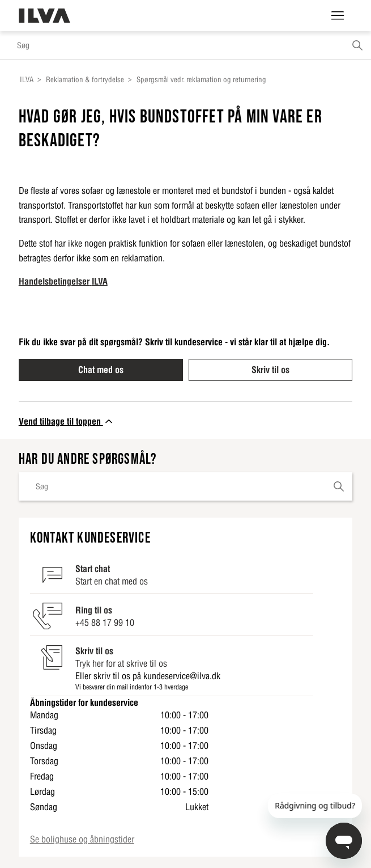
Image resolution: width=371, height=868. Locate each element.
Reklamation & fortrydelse (85, 80)
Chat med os (101, 370)
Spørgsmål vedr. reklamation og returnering (201, 80)
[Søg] (185, 45)
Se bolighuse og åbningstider (82, 839)
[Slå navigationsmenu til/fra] (338, 16)
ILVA (27, 80)
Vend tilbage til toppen (67, 421)
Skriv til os (270, 370)
